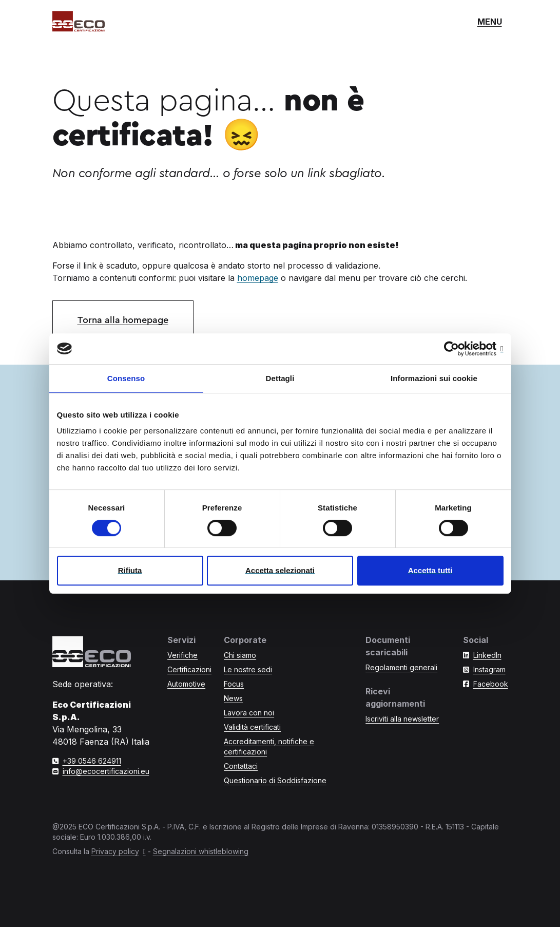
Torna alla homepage (123, 320)
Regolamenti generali (401, 667)
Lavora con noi (249, 713)
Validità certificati (252, 727)
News (233, 698)
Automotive (186, 684)
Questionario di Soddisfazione (275, 780)
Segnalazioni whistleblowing (201, 851)
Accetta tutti (430, 570)
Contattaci (241, 766)
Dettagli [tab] (280, 378)
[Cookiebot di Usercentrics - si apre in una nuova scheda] (459, 349)
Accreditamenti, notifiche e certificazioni (269, 746)
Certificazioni (189, 669)
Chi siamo (240, 655)
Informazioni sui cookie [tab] (434, 378)
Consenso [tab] (126, 378)
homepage (258, 278)
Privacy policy (115, 851)
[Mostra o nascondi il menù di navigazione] (490, 22)
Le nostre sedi (248, 669)
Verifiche (182, 655)
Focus (234, 684)
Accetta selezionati (280, 570)
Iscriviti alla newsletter (402, 719)
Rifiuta (130, 570)
